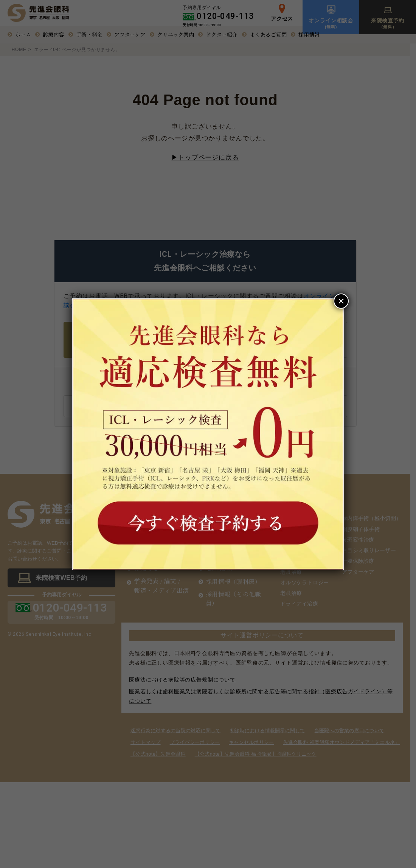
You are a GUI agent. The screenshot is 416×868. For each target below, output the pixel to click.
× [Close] (341, 301)
